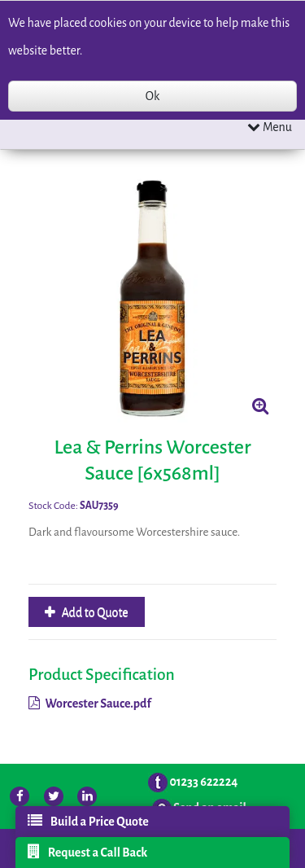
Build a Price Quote (88, 821)
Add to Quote (94, 612)
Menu (270, 127)
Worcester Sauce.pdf (90, 704)
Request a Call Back (88, 852)
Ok (152, 96)
